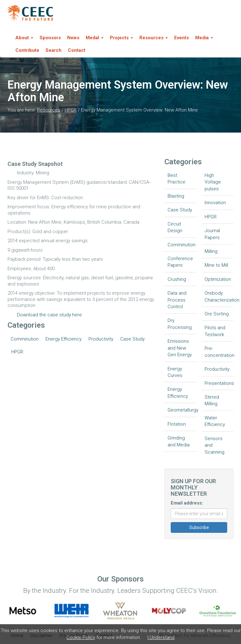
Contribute (27, 50)
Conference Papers (180, 262)
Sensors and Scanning (214, 445)
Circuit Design (175, 227)
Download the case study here (49, 315)
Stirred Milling (212, 400)
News (73, 38)
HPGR (71, 110)
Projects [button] (121, 38)
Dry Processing (180, 324)
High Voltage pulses (213, 182)
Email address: (187, 503)
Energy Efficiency (64, 339)
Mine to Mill (216, 265)
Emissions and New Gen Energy (180, 348)
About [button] (24, 38)
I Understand (161, 637)
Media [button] (204, 38)
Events (182, 38)
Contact (77, 50)
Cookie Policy (81, 637)
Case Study (132, 339)
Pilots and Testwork (215, 331)
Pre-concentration (219, 352)
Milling (211, 251)
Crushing (177, 279)
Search (54, 50)
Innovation (215, 203)
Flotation (177, 424)
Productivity (101, 339)
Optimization (218, 279)
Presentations (219, 383)
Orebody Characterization (219, 296)
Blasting (176, 196)
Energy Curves (175, 372)
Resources (49, 110)
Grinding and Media (179, 441)
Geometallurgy (182, 410)
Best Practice (177, 179)
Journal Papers (212, 234)
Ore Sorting (217, 314)
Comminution (25, 339)
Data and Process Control (177, 300)
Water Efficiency (215, 421)
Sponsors (50, 38)
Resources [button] (154, 38)
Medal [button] (95, 38)
